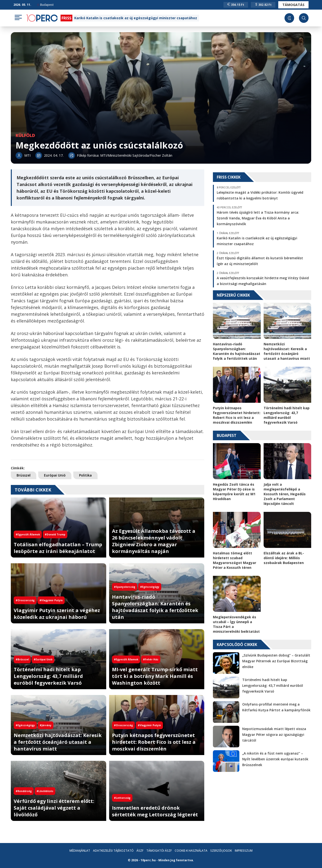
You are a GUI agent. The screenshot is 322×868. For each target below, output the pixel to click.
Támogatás (293, 5)
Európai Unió (55, 475)
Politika (85, 475)
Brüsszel (24, 475)
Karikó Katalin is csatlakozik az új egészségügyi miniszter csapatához (136, 18)
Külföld (25, 135)
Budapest (45, 5)
